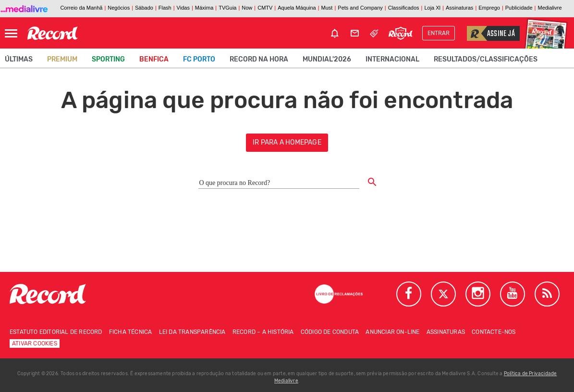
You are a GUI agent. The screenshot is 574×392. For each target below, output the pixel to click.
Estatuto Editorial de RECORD (56, 332)
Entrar (439, 33)
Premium (62, 59)
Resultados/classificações (486, 59)
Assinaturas (446, 332)
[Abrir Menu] (11, 33)
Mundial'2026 (327, 59)
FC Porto (199, 59)
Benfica (154, 59)
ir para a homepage (287, 142)
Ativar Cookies (35, 343)
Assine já (491, 33)
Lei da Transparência (192, 332)
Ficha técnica (131, 332)
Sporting (108, 59)
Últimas (19, 59)
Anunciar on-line (392, 332)
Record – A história (263, 332)
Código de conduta (330, 332)
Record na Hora (259, 59)
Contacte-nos (494, 332)
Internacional (392, 59)
